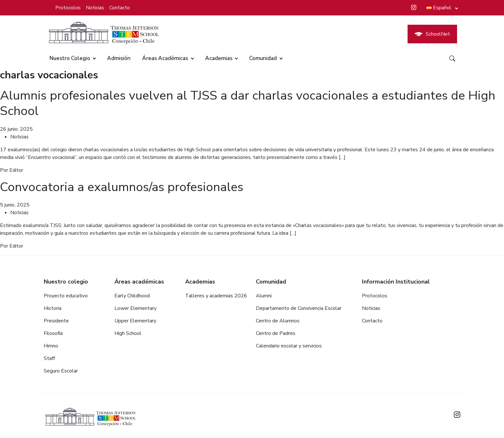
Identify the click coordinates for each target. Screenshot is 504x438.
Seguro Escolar (61, 370)
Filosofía (53, 333)
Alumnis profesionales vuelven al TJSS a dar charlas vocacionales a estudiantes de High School (239, 103)
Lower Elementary (135, 308)
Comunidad (263, 58)
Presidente (56, 320)
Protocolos (68, 8)
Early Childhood (132, 295)
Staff (49, 358)
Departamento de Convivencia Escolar (299, 308)
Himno (51, 345)
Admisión (119, 58)
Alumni (264, 295)
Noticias (95, 8)
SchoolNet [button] (432, 34)
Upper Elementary (135, 320)
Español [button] (439, 8)
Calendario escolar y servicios (289, 345)
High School (128, 333)
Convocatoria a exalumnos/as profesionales (125, 187)
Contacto (120, 8)
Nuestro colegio (70, 58)
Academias (219, 58)
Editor (16, 170)
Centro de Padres (276, 333)
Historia (53, 308)
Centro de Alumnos (278, 320)
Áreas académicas (165, 58)
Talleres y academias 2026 (216, 295)
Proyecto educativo (66, 295)
